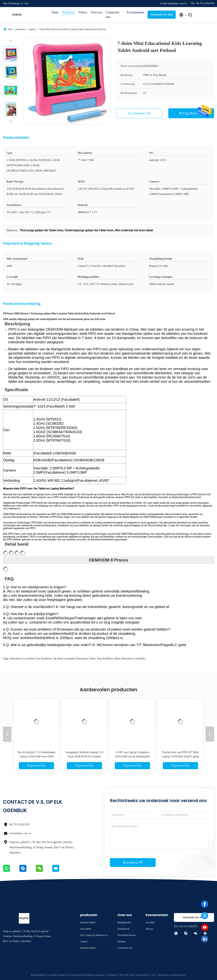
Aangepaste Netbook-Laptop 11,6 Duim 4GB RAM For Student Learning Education (84, 756)
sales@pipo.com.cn (20, 833)
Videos (83, 12)
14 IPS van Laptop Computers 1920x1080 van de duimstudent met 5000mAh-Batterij (132, 756)
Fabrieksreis (124, 929)
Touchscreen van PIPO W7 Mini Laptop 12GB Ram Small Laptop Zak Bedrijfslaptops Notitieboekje (180, 756)
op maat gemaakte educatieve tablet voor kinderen (83, 658)
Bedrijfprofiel (124, 922)
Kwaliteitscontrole (127, 935)
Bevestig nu (133, 862)
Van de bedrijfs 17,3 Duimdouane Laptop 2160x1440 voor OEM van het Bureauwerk (36, 756)
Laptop (32, 29)
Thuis (55, 12)
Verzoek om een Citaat (162, 16)
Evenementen (135, 12)
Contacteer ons (113, 15)
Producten (68, 12)
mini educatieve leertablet (130, 658)
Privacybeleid (38, 975)
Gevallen (150, 922)
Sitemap (122, 942)
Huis (10, 29)
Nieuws (150, 929)
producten (20, 29)
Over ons (97, 12)
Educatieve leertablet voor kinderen (31, 658)
